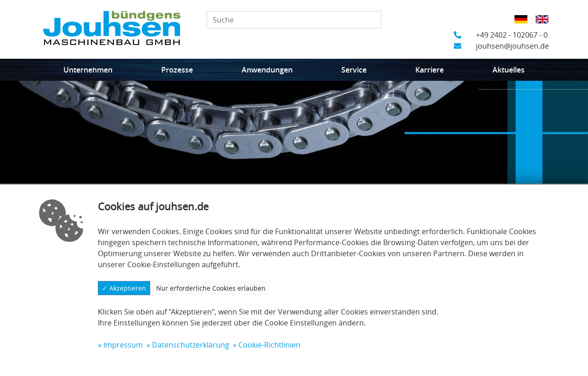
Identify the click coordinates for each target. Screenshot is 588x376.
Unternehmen (88, 70)
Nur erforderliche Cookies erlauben (211, 288)
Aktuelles (509, 70)
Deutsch (524, 25)
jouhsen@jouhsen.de (501, 46)
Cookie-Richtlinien (269, 345)
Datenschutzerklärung (191, 345)
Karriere (430, 70)
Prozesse (177, 70)
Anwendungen (267, 70)
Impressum (123, 345)
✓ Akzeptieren (124, 288)
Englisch (545, 25)
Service (354, 70)
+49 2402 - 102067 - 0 (501, 35)
